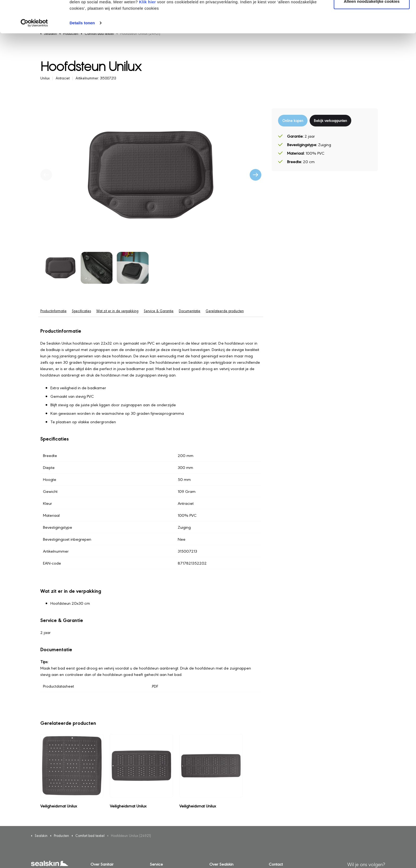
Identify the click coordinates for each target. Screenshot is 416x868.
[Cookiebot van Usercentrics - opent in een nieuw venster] (34, 53)
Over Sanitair (102, 864)
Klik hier (148, 32)
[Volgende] (255, 175)
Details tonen (82, 53)
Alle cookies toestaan (372, 14)
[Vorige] (46, 175)
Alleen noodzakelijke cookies (372, 31)
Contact (276, 864)
